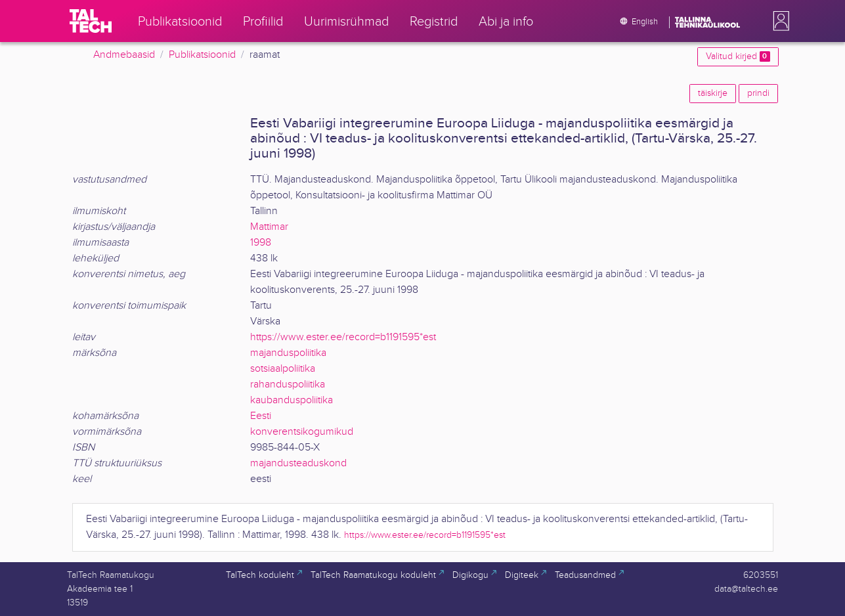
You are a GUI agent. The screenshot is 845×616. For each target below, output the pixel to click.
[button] (779, 21)
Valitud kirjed (738, 56)
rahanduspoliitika (288, 385)
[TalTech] (91, 21)
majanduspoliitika (288, 353)
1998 (261, 243)
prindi (758, 93)
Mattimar (269, 227)
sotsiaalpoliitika (283, 369)
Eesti (261, 416)
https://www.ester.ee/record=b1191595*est (343, 337)
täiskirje (713, 93)
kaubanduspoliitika (292, 400)
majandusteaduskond (298, 463)
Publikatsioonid (202, 55)
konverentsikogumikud (302, 432)
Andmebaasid (124, 55)
